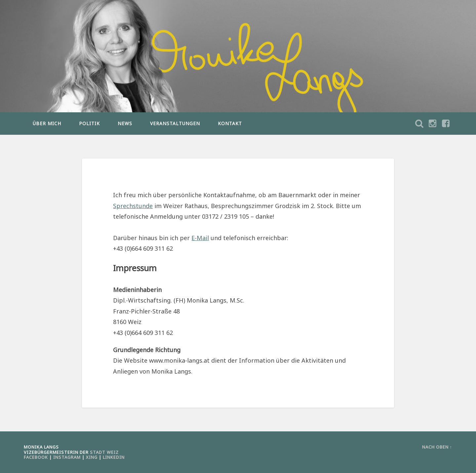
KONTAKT (230, 123)
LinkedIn (114, 457)
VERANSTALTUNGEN (175, 123)
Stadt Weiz (104, 452)
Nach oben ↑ (437, 447)
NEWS (125, 123)
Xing (92, 457)
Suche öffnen (446, 124)
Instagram (67, 457)
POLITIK (89, 123)
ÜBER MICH (47, 123)
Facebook (36, 457)
